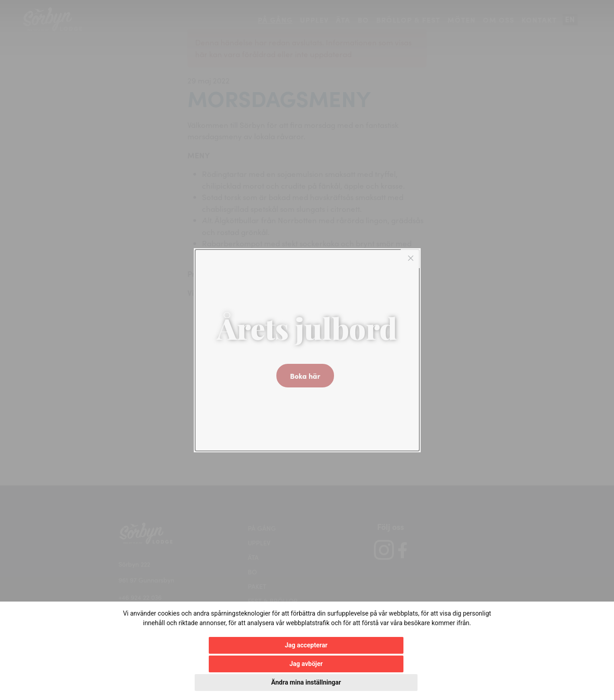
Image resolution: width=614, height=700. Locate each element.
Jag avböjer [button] (282, 682)
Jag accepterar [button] (206, 682)
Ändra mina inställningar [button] (382, 682)
